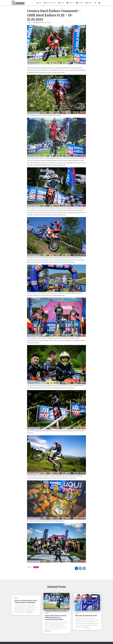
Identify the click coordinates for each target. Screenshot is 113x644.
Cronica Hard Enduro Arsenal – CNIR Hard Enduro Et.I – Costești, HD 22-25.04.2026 (56, 617)
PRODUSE (70, 3)
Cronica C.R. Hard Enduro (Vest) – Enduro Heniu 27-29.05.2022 (26, 602)
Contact (89, 3)
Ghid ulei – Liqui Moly (50, 3)
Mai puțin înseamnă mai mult (86, 616)
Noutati (61, 3)
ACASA (39, 3)
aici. (63, 521)
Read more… (30, 612)
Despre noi (80, 3)
